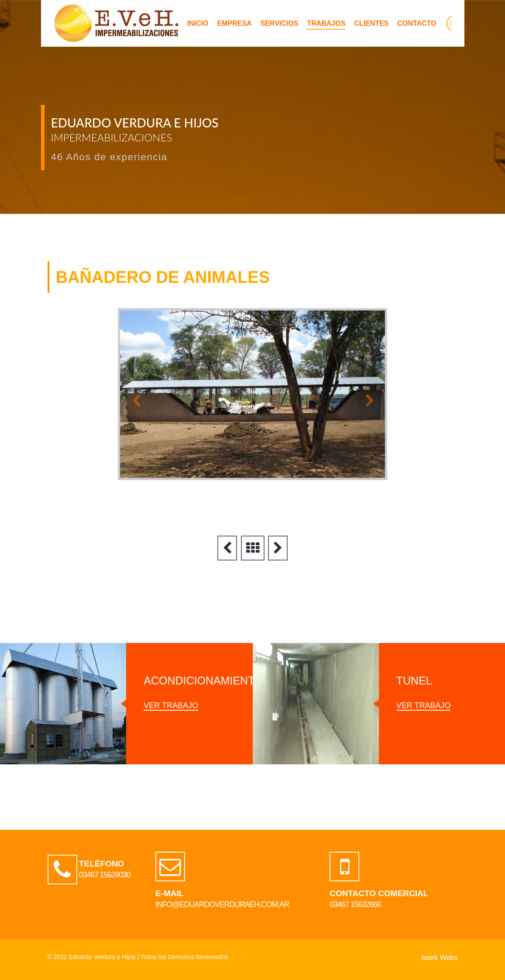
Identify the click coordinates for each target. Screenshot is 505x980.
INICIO (198, 23)
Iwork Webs (439, 958)
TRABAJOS (326, 23)
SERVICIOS (280, 23)
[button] (131, 394)
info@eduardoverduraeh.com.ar (222, 904)
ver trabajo (171, 705)
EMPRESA (234, 23)
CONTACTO (417, 23)
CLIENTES (371, 23)
